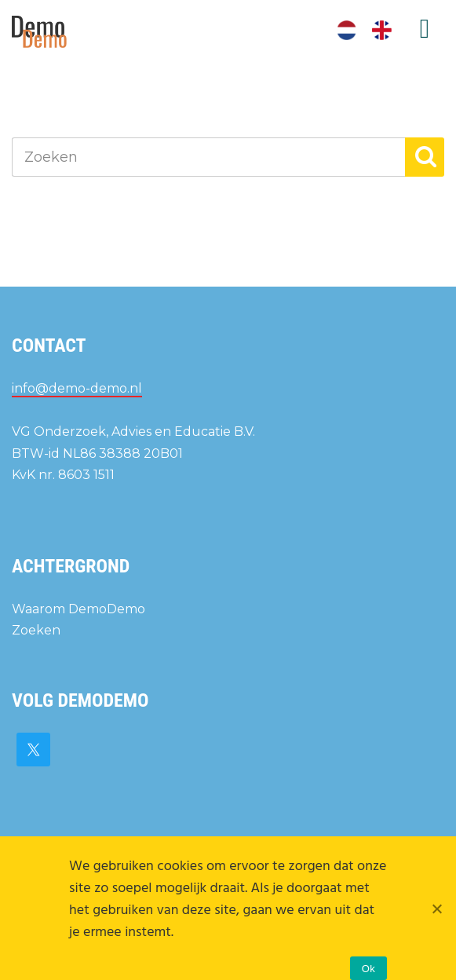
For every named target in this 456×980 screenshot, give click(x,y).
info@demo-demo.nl (77, 388)
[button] (425, 157)
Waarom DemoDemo (78, 609)
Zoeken (36, 630)
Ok (368, 969)
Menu (425, 29)
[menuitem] (347, 31)
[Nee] (436, 909)
